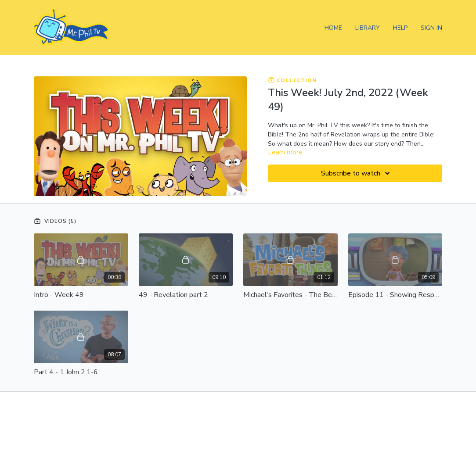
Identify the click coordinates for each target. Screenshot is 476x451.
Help (400, 28)
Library (368, 28)
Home (333, 28)
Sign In (431, 28)
